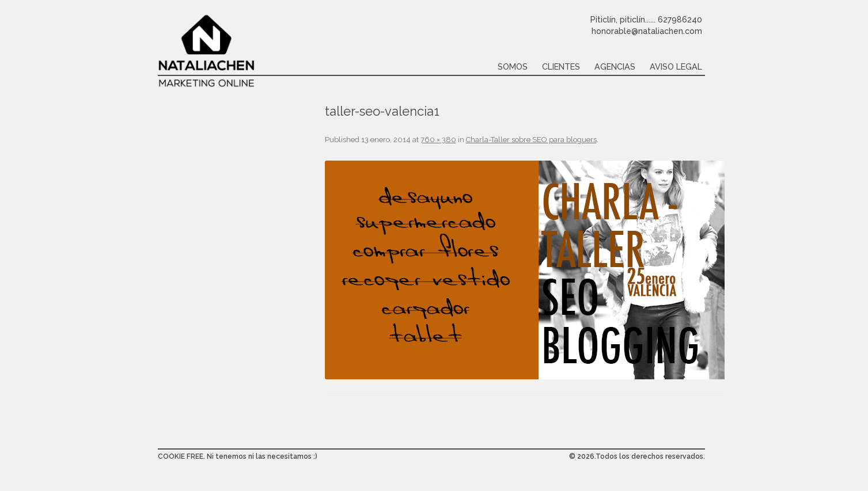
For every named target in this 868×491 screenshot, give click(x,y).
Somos (513, 66)
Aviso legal (676, 66)
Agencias (615, 66)
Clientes (561, 66)
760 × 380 (438, 140)
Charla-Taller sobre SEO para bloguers (531, 140)
